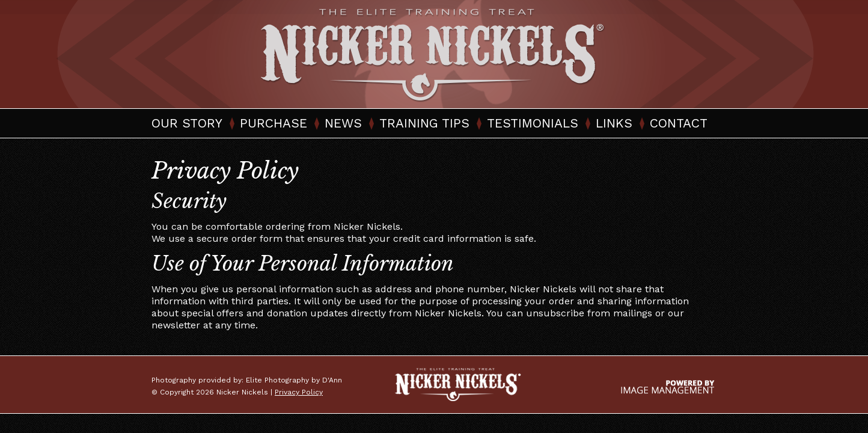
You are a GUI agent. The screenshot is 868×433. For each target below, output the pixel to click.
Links (614, 123)
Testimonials (533, 123)
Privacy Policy (299, 392)
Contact (679, 123)
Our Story (187, 123)
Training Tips (424, 123)
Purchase (274, 123)
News (343, 123)
